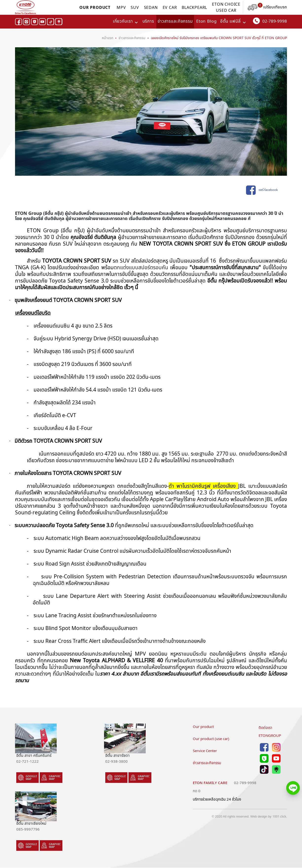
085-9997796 (28, 829)
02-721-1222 (27, 761)
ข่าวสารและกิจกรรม (175, 21)
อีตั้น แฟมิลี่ (231, 21)
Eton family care (210, 783)
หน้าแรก (107, 38)
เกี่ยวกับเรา (123, 21)
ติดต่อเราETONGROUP (270, 732)
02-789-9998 (270, 21)
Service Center (205, 751)
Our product (203, 727)
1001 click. (280, 817)
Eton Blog (206, 21)
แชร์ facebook (262, 190)
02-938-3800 (116, 761)
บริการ (148, 21)
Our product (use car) (211, 739)
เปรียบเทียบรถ (267, 7)
